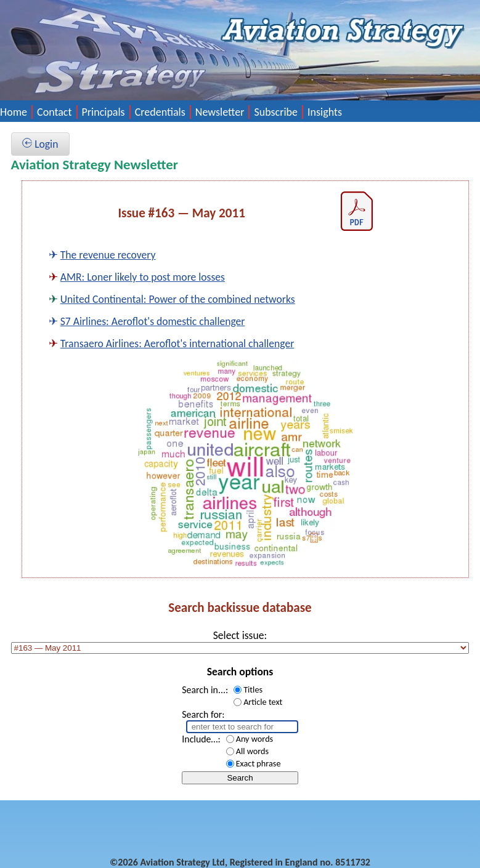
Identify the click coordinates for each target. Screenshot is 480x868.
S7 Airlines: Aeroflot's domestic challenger (153, 321)
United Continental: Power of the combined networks (178, 299)
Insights (325, 112)
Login (40, 144)
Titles (253, 689)
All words (252, 751)
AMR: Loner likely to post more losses (143, 277)
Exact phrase (258, 763)
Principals (104, 112)
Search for (202, 714)
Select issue (239, 635)
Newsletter (220, 112)
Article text (263, 702)
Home (14, 112)
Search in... (204, 690)
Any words (255, 739)
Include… (200, 739)
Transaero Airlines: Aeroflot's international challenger (177, 344)
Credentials (160, 112)
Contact (54, 112)
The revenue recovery (108, 255)
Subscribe (276, 112)
